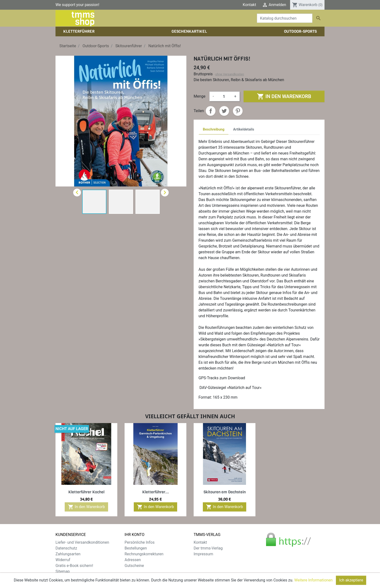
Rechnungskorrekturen (144, 554)
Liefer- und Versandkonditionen (82, 542)
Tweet (224, 111)
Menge (200, 96)
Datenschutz (66, 548)
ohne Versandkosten (230, 74)
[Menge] (224, 96)
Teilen (211, 111)
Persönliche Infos (140, 542)
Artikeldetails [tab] (244, 129)
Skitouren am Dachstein (225, 492)
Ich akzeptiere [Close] (351, 583)
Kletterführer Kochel (86, 492)
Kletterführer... (156, 492)
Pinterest (238, 111)
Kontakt (249, 5)
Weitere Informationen (313, 583)
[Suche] (285, 18)
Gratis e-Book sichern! (74, 566)
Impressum (203, 554)
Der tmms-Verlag (208, 548)
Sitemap (63, 571)
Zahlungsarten (68, 554)
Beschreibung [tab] (214, 129)
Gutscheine (134, 566)
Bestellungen (136, 548)
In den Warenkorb (284, 96)
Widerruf (63, 560)
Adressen (133, 560)
